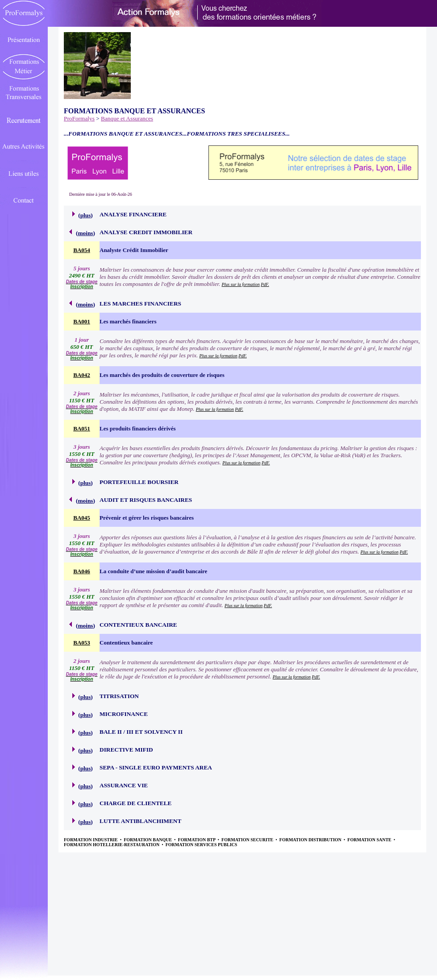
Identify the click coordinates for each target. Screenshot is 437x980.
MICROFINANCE (124, 714)
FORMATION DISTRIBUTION (311, 840)
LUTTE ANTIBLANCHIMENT (140, 821)
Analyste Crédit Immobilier (134, 250)
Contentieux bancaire (126, 643)
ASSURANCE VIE (124, 785)
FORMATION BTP (197, 840)
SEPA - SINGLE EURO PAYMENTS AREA (156, 767)
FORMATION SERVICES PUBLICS (202, 845)
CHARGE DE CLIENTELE (135, 803)
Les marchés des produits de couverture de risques (162, 375)
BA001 (82, 321)
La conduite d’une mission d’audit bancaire (153, 571)
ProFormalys (79, 118)
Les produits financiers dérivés (138, 428)
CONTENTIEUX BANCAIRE (138, 625)
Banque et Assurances (127, 118)
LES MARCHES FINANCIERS (140, 304)
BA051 (82, 428)
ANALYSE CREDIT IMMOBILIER (146, 232)
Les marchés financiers (128, 321)
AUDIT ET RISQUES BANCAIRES (146, 500)
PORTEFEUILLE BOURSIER (139, 482)
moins (85, 233)
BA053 (82, 643)
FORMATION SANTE (370, 840)
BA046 (82, 571)
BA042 (82, 375)
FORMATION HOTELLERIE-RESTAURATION (112, 845)
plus (86, 215)
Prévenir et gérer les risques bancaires (147, 518)
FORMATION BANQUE (148, 840)
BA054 (82, 250)
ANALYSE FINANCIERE (133, 214)
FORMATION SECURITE (248, 840)
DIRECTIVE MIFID (126, 750)
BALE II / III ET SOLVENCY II (141, 732)
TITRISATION (119, 696)
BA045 (82, 518)
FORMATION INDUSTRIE (91, 840)
